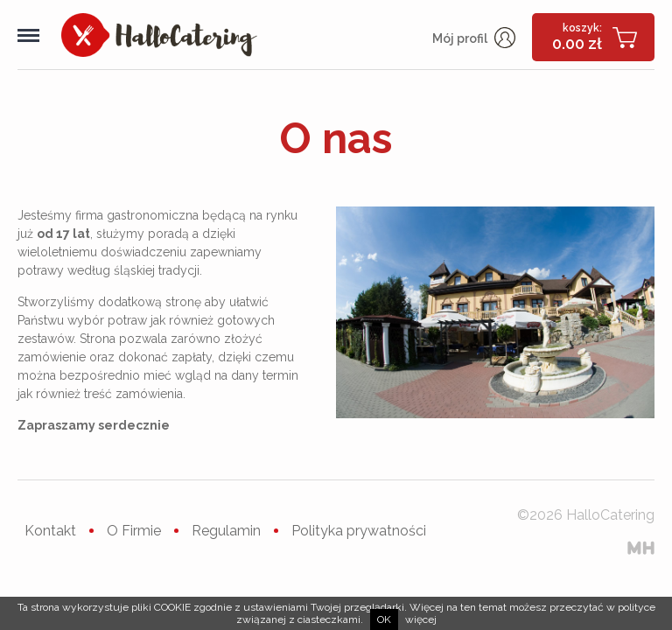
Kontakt (50, 531)
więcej (421, 619)
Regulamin (226, 531)
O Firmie (134, 531)
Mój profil (474, 38)
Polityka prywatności (359, 531)
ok (384, 619)
